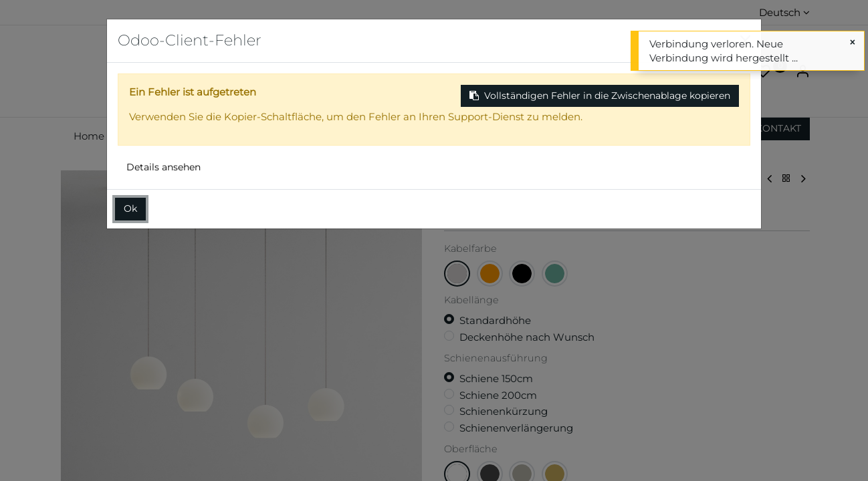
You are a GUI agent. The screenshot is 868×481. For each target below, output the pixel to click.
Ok (130, 208)
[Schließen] (853, 43)
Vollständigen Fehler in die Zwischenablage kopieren (600, 96)
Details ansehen (164, 167)
